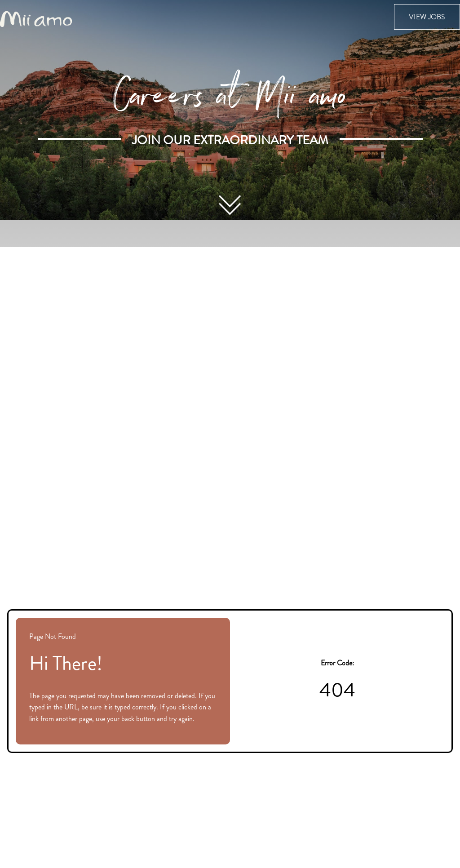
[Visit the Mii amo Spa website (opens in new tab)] (36, 18)
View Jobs (427, 17)
